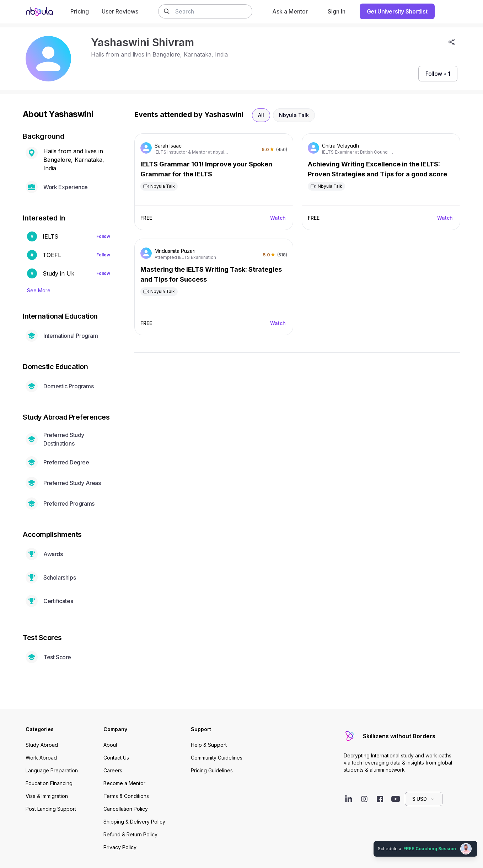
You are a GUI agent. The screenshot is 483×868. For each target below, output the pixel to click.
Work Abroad (41, 758)
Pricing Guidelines (212, 770)
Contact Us (116, 758)
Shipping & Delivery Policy (134, 822)
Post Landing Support (51, 809)
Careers (113, 770)
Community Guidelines (217, 758)
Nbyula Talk (294, 115)
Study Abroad (42, 745)
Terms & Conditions (126, 796)
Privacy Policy (120, 847)
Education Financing (49, 783)
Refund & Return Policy (130, 834)
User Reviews (120, 11)
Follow (103, 236)
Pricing (80, 11)
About (110, 745)
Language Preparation (52, 770)
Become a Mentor (124, 783)
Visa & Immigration (47, 796)
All (261, 115)
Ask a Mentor (290, 11)
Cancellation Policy (126, 809)
